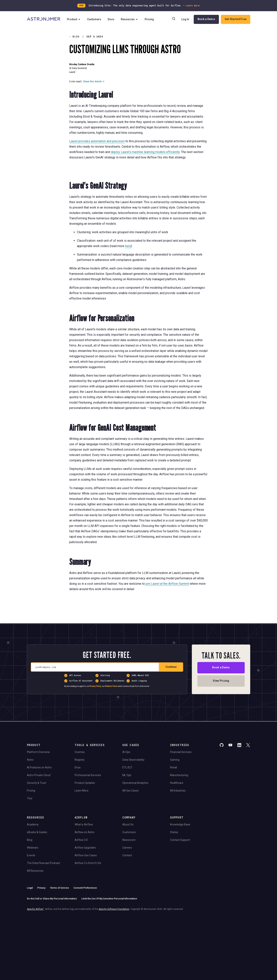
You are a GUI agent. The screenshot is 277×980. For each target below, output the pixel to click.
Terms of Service (59, 888)
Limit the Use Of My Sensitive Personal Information (109, 899)
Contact (127, 855)
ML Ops (127, 775)
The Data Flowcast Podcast (43, 863)
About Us (128, 824)
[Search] (174, 19)
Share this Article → (94, 82)
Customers (94, 19)
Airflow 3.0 (81, 840)
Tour (30, 798)
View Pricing (221, 681)
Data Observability (133, 760)
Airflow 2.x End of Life (88, 863)
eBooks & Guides (37, 832)
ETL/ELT (127, 767)
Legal (30, 888)
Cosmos (80, 752)
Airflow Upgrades (85, 848)
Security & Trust (37, 783)
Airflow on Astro (85, 832)
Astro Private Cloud (39, 775)
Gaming (175, 760)
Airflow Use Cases (86, 855)
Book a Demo (206, 19)
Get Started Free (236, 19)
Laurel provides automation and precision (97, 141)
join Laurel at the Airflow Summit (167, 583)
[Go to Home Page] (44, 19)
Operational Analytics (135, 783)
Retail (174, 767)
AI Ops (126, 752)
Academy (33, 824)
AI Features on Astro (39, 767)
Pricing (149, 19)
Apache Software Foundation (114, 909)
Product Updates (85, 783)
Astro (30, 760)
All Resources (35, 871)
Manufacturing (179, 775)
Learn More (82, 791)
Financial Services (181, 752)
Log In (185, 19)
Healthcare (177, 783)
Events (31, 855)
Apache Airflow (35, 909)
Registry (80, 760)
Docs (111, 19)
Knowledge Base (180, 824)
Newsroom (129, 840)
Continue (171, 667)
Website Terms (111, 686)
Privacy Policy (95, 686)
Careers (127, 848)
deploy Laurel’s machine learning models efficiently (145, 152)
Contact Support (180, 840)
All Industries (178, 791)
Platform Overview (38, 752)
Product (74, 19)
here (128, 246)
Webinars (33, 848)
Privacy (41, 888)
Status (174, 832)
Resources (130, 19)
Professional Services (88, 775)
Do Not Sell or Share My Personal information (52, 899)
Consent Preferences (85, 888)
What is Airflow (84, 824)
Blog (74, 37)
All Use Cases (131, 791)
